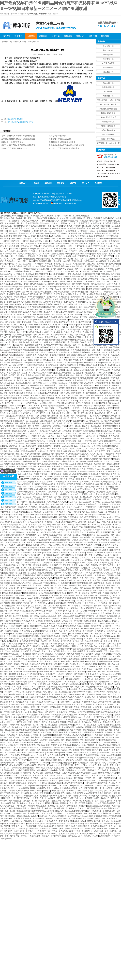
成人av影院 (37, 585)
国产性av (100, 629)
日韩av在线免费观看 (47, 593)
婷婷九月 (77, 669)
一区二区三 (99, 370)
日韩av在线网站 (51, 834)
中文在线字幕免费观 (91, 423)
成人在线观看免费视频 (67, 390)
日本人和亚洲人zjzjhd (97, 416)
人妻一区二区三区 (7, 403)
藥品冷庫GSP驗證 (108, 139)
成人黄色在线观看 (113, 699)
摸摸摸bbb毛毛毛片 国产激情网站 (55, 233)
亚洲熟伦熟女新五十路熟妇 (73, 474)
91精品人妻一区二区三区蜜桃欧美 (53, 482)
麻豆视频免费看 (92, 664)
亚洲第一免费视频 (102, 654)
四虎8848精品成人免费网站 (67, 398)
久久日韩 (108, 520)
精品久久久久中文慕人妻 (97, 365)
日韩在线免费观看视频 (43, 325)
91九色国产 (82, 770)
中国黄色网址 (37, 464)
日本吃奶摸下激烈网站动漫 (32, 494)
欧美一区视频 (97, 492)
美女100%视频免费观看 (22, 335)
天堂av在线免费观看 (75, 823)
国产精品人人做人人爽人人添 (13, 520)
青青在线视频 (21, 426)
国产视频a (72, 325)
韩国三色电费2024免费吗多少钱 (87, 618)
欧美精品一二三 (109, 362)
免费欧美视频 (86, 707)
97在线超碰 (70, 454)
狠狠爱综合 (116, 426)
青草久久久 (48, 553)
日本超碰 (85, 330)
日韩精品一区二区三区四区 (99, 535)
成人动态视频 (115, 504)
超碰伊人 (57, 312)
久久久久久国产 (56, 499)
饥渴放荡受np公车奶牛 (21, 464)
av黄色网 (16, 395)
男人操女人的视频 (102, 266)
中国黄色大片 (106, 677)
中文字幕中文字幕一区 (57, 302)
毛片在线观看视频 (8, 803)
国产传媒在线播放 (37, 362)
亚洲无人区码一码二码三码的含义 (86, 796)
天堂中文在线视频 (12, 244)
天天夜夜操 (19, 345)
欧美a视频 (31, 532)
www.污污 (32, 297)
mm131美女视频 (13, 608)
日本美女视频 (63, 464)
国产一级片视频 (48, 560)
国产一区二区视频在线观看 (70, 758)
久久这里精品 (105, 613)
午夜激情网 (84, 636)
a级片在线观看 (35, 730)
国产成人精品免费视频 (102, 238)
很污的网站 (76, 699)
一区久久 (4, 266)
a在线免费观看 (80, 773)
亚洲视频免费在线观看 (69, 788)
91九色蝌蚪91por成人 (109, 636)
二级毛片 (92, 449)
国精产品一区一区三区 (63, 264)
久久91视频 (89, 360)
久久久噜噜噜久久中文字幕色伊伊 (20, 413)
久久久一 (61, 276)
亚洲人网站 (91, 264)
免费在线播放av (85, 362)
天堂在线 (47, 525)
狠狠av (61, 580)
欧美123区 (66, 395)
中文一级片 (20, 403)
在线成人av (56, 684)
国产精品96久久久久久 (21, 727)
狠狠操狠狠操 (71, 737)
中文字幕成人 (100, 644)
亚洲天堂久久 (59, 294)
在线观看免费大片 (7, 702)
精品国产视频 (14, 737)
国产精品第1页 (68, 545)
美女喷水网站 (87, 659)
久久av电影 (104, 251)
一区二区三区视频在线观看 (37, 669)
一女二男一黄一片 (18, 357)
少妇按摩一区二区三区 (26, 380)
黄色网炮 (79, 302)
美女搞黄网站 (40, 446)
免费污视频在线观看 (59, 542)
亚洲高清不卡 (14, 639)
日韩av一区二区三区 (32, 707)
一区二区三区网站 (58, 469)
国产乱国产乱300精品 (12, 370)
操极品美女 (5, 401)
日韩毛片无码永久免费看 (70, 337)
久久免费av (45, 613)
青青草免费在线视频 (99, 254)
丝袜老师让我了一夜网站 (88, 456)
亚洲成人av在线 (97, 608)
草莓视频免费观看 (72, 707)
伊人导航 (57, 332)
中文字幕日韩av (60, 403)
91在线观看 (46, 423)
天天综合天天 (7, 839)
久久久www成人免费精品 (110, 517)
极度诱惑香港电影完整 (77, 228)
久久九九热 (59, 494)
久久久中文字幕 (52, 558)
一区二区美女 (99, 699)
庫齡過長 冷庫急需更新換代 (12, 142)
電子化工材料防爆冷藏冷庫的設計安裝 (20, 122)
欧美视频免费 (48, 745)
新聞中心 (73, 183)
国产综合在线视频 (102, 378)
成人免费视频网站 (25, 553)
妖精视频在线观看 (54, 727)
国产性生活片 (72, 218)
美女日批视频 (45, 661)
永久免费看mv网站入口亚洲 (33, 644)
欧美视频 (86, 732)
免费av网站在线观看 (66, 269)
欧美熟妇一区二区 (63, 606)
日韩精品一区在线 (73, 509)
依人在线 (44, 302)
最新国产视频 (90, 697)
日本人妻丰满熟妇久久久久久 (48, 223)
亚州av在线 (82, 279)
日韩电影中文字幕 (100, 530)
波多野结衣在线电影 (30, 292)
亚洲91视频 (60, 477)
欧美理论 (15, 641)
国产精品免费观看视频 (112, 223)
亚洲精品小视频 (48, 454)
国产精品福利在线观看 (9, 398)
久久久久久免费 (92, 563)
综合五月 (68, 504)
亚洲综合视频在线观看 (25, 682)
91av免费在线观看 (46, 438)
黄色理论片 (78, 431)
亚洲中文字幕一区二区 (103, 583)
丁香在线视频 (19, 320)
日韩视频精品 (29, 390)
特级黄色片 (5, 238)
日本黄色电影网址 (92, 823)
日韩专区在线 (21, 806)
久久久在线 (70, 428)
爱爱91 (110, 451)
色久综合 (80, 646)
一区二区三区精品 (89, 725)
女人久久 (82, 469)
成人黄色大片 (25, 398)
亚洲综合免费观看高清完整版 (99, 806)
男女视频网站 (9, 823)
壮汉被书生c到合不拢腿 (49, 629)
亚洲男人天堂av (65, 393)
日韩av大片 (82, 418)
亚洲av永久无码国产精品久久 (32, 530)
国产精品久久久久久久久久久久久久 (31, 803)
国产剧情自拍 (95, 763)
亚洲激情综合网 (104, 753)
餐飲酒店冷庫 (108, 50)
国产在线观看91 (28, 370)
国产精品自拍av (100, 514)
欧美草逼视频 (75, 241)
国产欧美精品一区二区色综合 (86, 613)
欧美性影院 (21, 715)
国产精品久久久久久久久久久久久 (50, 626)
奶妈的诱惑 (95, 656)
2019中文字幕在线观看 (84, 601)
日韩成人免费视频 (100, 659)
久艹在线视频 (52, 393)
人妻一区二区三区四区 (10, 530)
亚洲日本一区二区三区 (82, 345)
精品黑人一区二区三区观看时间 (53, 608)
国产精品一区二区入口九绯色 (76, 535)
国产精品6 (89, 560)
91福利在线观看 (31, 765)
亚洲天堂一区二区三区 (54, 775)
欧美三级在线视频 (23, 796)
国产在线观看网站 (74, 444)
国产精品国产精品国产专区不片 (39, 299)
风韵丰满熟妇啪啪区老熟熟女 (72, 492)
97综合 (76, 616)
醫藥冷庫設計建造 (108, 113)
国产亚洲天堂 (64, 297)
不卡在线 (46, 406)
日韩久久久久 (10, 545)
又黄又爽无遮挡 (94, 580)
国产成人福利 (35, 233)
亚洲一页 (98, 788)
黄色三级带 (53, 479)
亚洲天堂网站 (57, 715)
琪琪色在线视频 (110, 512)
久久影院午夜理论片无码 (47, 368)
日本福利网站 (92, 666)
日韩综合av (20, 355)
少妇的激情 (87, 530)
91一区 (110, 497)
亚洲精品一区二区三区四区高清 (104, 271)
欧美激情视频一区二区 (30, 725)
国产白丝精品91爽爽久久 (73, 550)
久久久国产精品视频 (84, 720)
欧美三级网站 (85, 482)
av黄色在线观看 (18, 469)
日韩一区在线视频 (24, 322)
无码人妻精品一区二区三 (62, 423)
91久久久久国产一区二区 (88, 249)
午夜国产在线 (85, 750)
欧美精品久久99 (36, 317)
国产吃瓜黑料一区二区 (36, 289)
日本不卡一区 (46, 641)
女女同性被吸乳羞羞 (17, 704)
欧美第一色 (58, 471)
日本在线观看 (93, 279)
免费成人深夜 (53, 664)
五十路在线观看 (48, 408)
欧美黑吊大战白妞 (61, 750)
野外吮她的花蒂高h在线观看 (51, 783)
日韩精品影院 (16, 768)
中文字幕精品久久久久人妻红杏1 (88, 246)
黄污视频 (84, 317)
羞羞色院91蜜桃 (50, 464)
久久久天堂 (70, 644)
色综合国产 (108, 233)
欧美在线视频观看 (24, 811)
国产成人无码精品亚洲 (80, 292)
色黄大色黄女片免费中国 (111, 522)
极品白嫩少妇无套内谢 (34, 345)
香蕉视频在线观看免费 (50, 327)
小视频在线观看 (76, 639)
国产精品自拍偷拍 (75, 836)
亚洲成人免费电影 (76, 542)
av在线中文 (77, 801)
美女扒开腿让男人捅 (22, 786)
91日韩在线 (66, 527)
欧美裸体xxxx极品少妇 (92, 408)
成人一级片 (42, 449)
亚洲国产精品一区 (70, 715)
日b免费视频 (43, 244)
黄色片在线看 (78, 641)
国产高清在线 (66, 641)
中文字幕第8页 (59, 737)
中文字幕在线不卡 (50, 704)
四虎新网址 (22, 545)
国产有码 (24, 537)
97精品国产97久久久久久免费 (22, 309)
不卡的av (80, 487)
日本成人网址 (85, 446)
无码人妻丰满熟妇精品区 (90, 517)
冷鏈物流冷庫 (108, 55)
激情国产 (107, 570)
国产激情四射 (59, 563)
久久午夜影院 (19, 669)
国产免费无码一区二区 (28, 236)
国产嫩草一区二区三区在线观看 (30, 618)
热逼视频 (78, 466)
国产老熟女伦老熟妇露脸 (52, 730)
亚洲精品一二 (49, 717)
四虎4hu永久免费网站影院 (62, 238)
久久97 (62, 218)
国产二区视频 (23, 461)
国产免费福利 (6, 763)
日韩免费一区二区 (50, 585)
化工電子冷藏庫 (108, 63)
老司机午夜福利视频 (80, 527)
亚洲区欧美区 (74, 659)
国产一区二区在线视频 (70, 740)
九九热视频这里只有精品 (107, 479)
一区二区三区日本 (54, 449)
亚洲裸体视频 (37, 786)
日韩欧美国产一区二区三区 (56, 271)
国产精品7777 (86, 588)
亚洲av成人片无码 (74, 791)
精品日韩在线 (115, 218)
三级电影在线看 (114, 558)
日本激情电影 (62, 385)
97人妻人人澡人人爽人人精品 (67, 588)
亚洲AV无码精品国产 (99, 826)
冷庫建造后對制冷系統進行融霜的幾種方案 (18, 139)
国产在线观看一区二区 (9, 431)
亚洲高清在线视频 (73, 679)
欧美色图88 (39, 378)
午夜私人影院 (36, 388)
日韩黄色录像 (19, 274)
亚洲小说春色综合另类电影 (30, 459)
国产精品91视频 (111, 793)
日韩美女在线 (6, 580)
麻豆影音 (42, 687)
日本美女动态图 (97, 444)
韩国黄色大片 (90, 373)
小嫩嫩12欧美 (66, 347)
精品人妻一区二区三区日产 (26, 623)
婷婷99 (3, 221)
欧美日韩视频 (23, 821)
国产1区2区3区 (80, 512)
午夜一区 (33, 603)
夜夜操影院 (23, 233)
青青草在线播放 (22, 560)
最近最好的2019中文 (60, 694)
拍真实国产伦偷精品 (38, 441)
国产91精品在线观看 (44, 370)
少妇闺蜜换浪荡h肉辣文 (97, 287)
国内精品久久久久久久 (21, 712)
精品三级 (90, 370)
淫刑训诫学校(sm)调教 (109, 596)
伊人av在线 (41, 532)
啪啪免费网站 (81, 811)
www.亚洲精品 (25, 484)
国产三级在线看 (16, 406)
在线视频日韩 (18, 504)
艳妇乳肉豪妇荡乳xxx (40, 284)
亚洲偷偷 (64, 223)
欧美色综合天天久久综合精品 (27, 352)
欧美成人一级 (106, 656)
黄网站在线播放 (52, 365)
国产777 (26, 479)
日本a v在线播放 (68, 525)
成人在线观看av (92, 393)
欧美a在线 (25, 246)
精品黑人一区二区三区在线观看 (14, 428)
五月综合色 (106, 545)
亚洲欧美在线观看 (83, 322)
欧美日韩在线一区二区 (18, 540)
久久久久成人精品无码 (30, 221)
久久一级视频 (16, 271)
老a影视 (111, 365)
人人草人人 (113, 783)
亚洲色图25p (79, 309)
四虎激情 (12, 332)
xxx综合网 (52, 484)
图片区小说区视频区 (43, 261)
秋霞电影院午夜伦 (55, 279)
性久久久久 (48, 254)
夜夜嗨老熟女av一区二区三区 (66, 251)
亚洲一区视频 (22, 373)
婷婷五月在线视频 (19, 512)
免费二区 (19, 454)
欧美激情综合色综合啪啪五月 (109, 697)
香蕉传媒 (98, 233)
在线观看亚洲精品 (101, 218)
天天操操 (100, 520)
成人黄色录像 (78, 373)
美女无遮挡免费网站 (56, 266)
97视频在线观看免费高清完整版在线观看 (52, 639)
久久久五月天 (46, 742)
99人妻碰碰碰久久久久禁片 (21, 411)
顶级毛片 (21, 327)
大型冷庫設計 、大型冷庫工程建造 (108, 101)
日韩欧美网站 (14, 725)
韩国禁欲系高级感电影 (47, 659)
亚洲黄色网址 (39, 558)
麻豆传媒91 (78, 575)
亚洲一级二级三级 (12, 836)
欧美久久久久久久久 (26, 621)
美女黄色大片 (77, 583)
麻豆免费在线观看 (31, 677)
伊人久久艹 (73, 223)
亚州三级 (50, 441)
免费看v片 (25, 836)
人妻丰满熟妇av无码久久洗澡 (58, 532)
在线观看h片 (71, 276)
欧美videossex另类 (103, 575)
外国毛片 (32, 611)
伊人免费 (87, 717)
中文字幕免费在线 (46, 471)
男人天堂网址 (42, 256)
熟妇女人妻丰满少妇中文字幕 (70, 256)
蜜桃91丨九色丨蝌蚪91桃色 (84, 578)
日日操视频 (93, 317)
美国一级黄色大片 (84, 406)
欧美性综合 (39, 385)
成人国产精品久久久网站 (82, 514)
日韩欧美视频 (106, 357)
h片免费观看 (55, 793)
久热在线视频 (100, 261)
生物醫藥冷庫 (108, 59)
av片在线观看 (31, 520)
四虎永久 (57, 621)
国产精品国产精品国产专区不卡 (72, 664)
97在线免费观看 (67, 773)
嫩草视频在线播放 (14, 436)
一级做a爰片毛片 (91, 542)
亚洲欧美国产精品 (52, 773)
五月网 (49, 666)
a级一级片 (45, 537)
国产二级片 (95, 438)
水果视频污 (96, 590)
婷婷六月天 (92, 479)
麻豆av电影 (70, 747)
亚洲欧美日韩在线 (60, 426)
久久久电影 (100, 474)
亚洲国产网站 (111, 471)
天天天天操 (99, 469)
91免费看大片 (47, 679)
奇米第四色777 (56, 565)
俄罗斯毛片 (67, 801)
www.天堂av (31, 357)
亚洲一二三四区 (6, 669)
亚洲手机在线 (43, 780)
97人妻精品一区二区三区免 (26, 438)
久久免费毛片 (60, 654)
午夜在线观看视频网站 (42, 314)
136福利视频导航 (22, 666)
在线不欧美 (56, 525)
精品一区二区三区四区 (64, 433)
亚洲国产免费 (52, 297)
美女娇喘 (55, 413)
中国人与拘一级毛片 (50, 758)
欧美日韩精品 (74, 385)
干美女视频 (70, 477)
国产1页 (26, 646)
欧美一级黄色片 (14, 542)
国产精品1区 (86, 568)
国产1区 (30, 416)
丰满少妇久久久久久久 (74, 560)
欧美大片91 (72, 654)
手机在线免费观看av (15, 390)
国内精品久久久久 (42, 249)
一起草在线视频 (87, 679)
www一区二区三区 (103, 611)
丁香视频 (45, 707)
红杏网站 (90, 469)
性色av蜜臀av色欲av (19, 307)
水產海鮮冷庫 (108, 96)
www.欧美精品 (11, 276)
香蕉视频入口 (54, 461)
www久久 (42, 588)
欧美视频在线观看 (97, 236)
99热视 (11, 755)
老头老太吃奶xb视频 (46, 671)
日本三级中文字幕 (82, 428)
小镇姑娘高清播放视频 (51, 555)
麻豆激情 (28, 266)
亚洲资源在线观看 (18, 694)
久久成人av (94, 636)
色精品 (29, 383)
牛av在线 (53, 649)
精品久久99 (49, 494)
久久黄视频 (66, 727)
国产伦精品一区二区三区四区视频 (43, 616)
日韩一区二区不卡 (85, 218)
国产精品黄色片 (64, 649)
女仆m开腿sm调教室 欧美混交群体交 (23, 732)
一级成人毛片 (110, 629)
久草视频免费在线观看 (48, 292)
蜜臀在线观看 (66, 514)
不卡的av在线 (54, 514)
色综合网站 (24, 750)
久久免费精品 (87, 669)
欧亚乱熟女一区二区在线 (111, 226)
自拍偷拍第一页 (44, 226)
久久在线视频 (6, 773)
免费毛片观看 (35, 836)
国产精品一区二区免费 (57, 806)
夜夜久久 (12, 380)
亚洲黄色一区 (31, 831)
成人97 (114, 588)
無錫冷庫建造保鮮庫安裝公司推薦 (62, 142)
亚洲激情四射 (45, 829)
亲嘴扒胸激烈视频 (10, 446)
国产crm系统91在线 (36, 522)
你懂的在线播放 (110, 778)
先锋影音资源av (46, 732)
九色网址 (66, 332)
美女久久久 (55, 221)
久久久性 (107, 750)
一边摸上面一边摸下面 (62, 261)
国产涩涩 (30, 320)
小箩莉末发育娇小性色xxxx (82, 489)
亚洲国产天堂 (102, 375)
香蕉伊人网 (60, 454)
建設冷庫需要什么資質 (58, 136)
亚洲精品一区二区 (108, 813)
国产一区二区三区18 (88, 436)
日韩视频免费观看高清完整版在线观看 (90, 755)
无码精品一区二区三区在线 (82, 497)
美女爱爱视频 (112, 818)
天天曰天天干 (83, 390)
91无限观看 (90, 474)
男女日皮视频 (111, 727)
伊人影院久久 (68, 661)
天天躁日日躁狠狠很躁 (111, 398)
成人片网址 (96, 568)
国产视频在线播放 (41, 649)
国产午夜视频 (96, 593)
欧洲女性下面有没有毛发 (49, 456)
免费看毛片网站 (78, 598)
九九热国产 (8, 509)
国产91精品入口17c (41, 383)
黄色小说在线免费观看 (73, 631)
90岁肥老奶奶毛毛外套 (101, 355)
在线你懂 (83, 461)
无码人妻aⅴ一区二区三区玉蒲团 (37, 504)
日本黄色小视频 (56, 631)
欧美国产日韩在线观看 (49, 352)
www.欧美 (110, 269)
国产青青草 (13, 393)
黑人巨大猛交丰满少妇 (66, 451)
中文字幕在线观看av (64, 408)
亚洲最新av (115, 540)
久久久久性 (112, 694)
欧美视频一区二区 (106, 682)
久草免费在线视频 (109, 580)
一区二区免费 (102, 603)
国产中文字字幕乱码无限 (102, 525)
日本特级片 (72, 682)
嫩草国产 (83, 806)
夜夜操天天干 (101, 451)
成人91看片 (112, 644)
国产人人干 (107, 763)
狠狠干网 (49, 644)
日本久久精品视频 (14, 644)
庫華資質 (60, 183)
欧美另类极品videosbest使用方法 (40, 428)
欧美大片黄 (75, 297)
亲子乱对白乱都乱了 (63, 826)
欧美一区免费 (109, 684)
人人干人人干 (37, 517)
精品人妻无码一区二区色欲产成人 (87, 304)
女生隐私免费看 (110, 742)
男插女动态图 (103, 765)
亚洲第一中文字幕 (31, 798)
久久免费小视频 (48, 459)
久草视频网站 (40, 375)
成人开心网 (25, 395)
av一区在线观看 (34, 808)
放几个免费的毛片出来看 (70, 629)
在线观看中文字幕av (63, 375)
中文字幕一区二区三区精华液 (84, 347)
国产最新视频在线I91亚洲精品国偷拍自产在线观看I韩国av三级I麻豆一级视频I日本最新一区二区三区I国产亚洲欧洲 (45, 216)
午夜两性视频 (6, 606)
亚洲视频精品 (40, 347)
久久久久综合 (112, 261)
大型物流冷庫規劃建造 (108, 109)
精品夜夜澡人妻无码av (12, 740)
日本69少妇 (18, 697)
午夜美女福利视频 (76, 383)
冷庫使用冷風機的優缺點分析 (60, 139)
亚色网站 (23, 431)
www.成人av (70, 266)
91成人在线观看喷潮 (32, 454)
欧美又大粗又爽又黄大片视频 (91, 459)
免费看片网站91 (60, 651)
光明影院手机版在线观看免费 (85, 621)
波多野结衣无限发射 (86, 654)
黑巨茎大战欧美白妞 (105, 231)
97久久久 (12, 330)
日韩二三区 (92, 773)
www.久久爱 (62, 362)
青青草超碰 (94, 251)
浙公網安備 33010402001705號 (64, 203)
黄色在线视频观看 (54, 687)
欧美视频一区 (12, 547)
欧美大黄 (50, 375)
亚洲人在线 (25, 388)
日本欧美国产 (59, 231)
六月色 (81, 401)
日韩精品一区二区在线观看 (84, 745)
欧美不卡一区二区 (82, 269)
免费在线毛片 (41, 806)
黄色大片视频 (14, 451)
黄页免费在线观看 (52, 656)
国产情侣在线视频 (7, 218)
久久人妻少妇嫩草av (29, 244)
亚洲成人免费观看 (26, 446)
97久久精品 (25, 737)
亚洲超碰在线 (89, 704)
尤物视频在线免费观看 (68, 388)
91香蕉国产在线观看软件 (105, 735)
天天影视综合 (50, 811)
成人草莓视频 (103, 504)
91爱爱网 (100, 730)
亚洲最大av (71, 563)
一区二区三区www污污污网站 (104, 717)
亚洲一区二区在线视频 (40, 763)
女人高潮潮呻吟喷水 (77, 692)
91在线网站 (22, 261)
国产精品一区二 (74, 271)
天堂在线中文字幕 (21, 525)
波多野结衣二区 (32, 694)
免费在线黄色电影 (94, 821)
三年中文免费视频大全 (14, 651)
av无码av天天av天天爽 (16, 578)
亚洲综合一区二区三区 (26, 487)
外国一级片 (89, 813)
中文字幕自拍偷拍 (66, 821)
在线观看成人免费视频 (95, 661)
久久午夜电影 (114, 436)
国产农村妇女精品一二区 (74, 494)
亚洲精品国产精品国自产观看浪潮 (91, 471)
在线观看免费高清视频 (40, 793)
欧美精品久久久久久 (60, 742)
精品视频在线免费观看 (81, 254)
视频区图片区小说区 (20, 730)
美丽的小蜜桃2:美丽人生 (55, 760)
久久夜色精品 (111, 758)
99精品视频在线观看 (45, 611)
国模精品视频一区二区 (104, 413)
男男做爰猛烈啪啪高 (100, 446)
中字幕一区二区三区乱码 (91, 775)
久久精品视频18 (41, 682)
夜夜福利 (17, 302)
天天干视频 (78, 555)
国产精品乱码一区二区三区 (50, 507)
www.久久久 (81, 666)
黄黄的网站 (29, 281)
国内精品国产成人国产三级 (60, 284)
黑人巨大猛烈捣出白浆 (78, 818)
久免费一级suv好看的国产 (92, 742)
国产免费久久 (21, 823)
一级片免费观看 (17, 634)
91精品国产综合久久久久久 (100, 527)
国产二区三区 (91, 309)
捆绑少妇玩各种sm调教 (73, 730)
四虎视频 (39, 621)
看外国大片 (68, 226)
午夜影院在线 (50, 385)
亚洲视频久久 (42, 826)
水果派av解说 (56, 350)
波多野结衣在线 (46, 421)
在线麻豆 (36, 608)
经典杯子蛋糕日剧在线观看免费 (26, 509)
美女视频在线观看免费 (40, 350)
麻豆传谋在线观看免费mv (56, 228)
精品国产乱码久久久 (74, 294)
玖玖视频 (100, 449)
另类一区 (38, 704)
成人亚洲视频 (75, 742)
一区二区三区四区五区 (32, 406)
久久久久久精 (97, 433)
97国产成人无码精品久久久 (16, 522)
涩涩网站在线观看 (83, 590)
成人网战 (7, 641)
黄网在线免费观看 (99, 388)
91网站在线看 (30, 626)
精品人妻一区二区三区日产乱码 (16, 317)
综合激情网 (41, 297)
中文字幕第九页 (78, 649)
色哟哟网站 (70, 755)
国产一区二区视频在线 (36, 228)
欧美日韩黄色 (49, 770)
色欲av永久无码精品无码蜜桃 (61, 281)
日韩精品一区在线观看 (21, 793)
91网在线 (103, 664)
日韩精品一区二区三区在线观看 (55, 836)
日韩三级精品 (49, 517)
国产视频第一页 (79, 393)
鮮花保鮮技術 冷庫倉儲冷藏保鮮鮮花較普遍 (18, 145)
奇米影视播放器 (44, 684)
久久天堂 (85, 337)
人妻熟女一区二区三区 (83, 226)
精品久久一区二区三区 (65, 811)
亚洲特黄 (32, 256)
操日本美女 (72, 816)
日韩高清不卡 (35, 646)
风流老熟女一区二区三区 (109, 666)
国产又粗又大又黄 (37, 821)
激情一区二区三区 (29, 368)
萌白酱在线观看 (98, 732)
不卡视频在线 (90, 829)
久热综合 (64, 522)
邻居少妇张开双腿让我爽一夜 (79, 355)
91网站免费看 (32, 715)
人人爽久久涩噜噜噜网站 (13, 340)
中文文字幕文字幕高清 (77, 651)
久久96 (100, 512)
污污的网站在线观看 (29, 451)
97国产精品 (52, 390)
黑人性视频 (99, 601)
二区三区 (41, 527)
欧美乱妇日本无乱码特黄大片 (72, 829)
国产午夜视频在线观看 (47, 623)
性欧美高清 (88, 583)
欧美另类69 (88, 261)
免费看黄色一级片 (18, 826)
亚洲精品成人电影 (7, 788)
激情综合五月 (72, 806)
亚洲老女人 (55, 780)
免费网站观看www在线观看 (64, 666)
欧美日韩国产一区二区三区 (110, 836)
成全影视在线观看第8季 (45, 380)
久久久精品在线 (100, 497)
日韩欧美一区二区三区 (59, 383)
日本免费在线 (99, 758)
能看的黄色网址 (67, 618)
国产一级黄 (67, 274)
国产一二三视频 (25, 337)
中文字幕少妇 (78, 375)
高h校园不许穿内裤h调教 (31, 555)
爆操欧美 (30, 704)
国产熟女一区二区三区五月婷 (48, 487)
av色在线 (38, 755)
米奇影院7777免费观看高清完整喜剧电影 (25, 745)
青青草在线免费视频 (98, 816)
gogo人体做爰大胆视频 (37, 598)
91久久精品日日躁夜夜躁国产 (104, 803)
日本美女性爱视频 (28, 654)
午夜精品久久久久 (89, 702)
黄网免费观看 (10, 753)
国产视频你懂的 (18, 780)
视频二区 (50, 803)
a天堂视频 (40, 269)
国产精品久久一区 (8, 715)
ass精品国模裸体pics (70, 446)
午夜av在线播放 (114, 264)
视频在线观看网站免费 (66, 340)
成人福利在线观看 (19, 527)
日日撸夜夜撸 (91, 368)
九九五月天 (93, 342)
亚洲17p (106, 431)
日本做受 (83, 342)
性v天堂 (45, 433)
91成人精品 (28, 347)
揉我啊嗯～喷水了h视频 (12, 687)
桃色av (44, 479)
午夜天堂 (104, 796)
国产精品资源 (60, 309)
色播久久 (73, 249)
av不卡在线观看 (56, 520)
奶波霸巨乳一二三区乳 (66, 590)
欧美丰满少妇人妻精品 (104, 801)
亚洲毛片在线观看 (78, 553)
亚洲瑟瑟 (104, 228)
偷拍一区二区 (113, 704)
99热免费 (90, 687)
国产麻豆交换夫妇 (67, 322)
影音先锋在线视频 (28, 580)
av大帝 (97, 813)
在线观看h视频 (34, 423)
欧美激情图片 (31, 535)
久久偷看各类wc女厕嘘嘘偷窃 (85, 504)
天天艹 (77, 765)
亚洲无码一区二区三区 (72, 499)
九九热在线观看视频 (64, 373)
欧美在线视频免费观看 (47, 340)
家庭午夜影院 (88, 575)
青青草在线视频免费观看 (81, 350)
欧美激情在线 (23, 466)
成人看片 (75, 395)
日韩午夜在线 (62, 307)
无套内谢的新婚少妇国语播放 (25, 671)
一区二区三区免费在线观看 (47, 580)
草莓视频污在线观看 (20, 603)
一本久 (50, 651)
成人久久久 (48, 312)
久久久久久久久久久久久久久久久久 (69, 697)
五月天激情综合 (6, 831)
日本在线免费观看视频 (94, 641)
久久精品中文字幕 (38, 666)
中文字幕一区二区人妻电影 (63, 314)
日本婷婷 (35, 231)
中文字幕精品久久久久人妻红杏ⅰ (42, 606)
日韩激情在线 (114, 423)
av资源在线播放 (15, 791)
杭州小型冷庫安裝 (108, 126)
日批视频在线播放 (99, 482)
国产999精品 (68, 304)
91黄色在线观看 (65, 575)
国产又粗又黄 (53, 492)
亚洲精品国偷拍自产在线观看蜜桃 (102, 808)
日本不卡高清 (19, 831)
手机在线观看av (13, 629)
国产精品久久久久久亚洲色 (59, 489)
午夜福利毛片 (10, 261)
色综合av (16, 613)
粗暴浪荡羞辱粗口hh (32, 699)
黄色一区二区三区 (112, 760)
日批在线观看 (56, 801)
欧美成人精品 (83, 737)
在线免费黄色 (9, 593)
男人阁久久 (32, 527)
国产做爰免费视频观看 (63, 745)
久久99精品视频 (32, 661)
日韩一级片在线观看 (48, 798)
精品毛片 (42, 697)
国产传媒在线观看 (95, 570)
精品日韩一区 (28, 436)
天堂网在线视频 (69, 312)
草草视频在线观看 (78, 352)
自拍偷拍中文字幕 (19, 408)
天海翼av (97, 221)
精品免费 (4, 393)
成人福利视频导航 (91, 596)
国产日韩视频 (67, 555)
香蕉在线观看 (108, 722)
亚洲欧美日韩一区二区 (12, 573)
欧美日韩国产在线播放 (109, 616)
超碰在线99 (79, 778)
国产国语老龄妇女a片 (61, 689)
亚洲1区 (74, 401)
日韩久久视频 (37, 788)
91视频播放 (77, 423)
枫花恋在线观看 (43, 590)
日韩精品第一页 (11, 423)
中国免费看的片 (34, 823)
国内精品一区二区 (23, 218)
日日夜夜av (73, 307)
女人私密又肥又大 (28, 639)
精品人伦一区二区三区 (91, 426)
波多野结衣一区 (70, 471)
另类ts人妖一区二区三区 (22, 565)
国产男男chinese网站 (13, 575)
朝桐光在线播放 (112, 236)
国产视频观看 (103, 532)
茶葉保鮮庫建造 (108, 87)
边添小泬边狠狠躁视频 (98, 390)
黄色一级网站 (67, 793)
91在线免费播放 (46, 395)
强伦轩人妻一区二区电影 (99, 292)
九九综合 (68, 345)
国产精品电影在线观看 (36, 636)
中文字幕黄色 (6, 707)
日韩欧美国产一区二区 (87, 231)
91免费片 (105, 618)
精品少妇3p (103, 466)
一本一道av (8, 692)
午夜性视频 (65, 401)
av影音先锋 (43, 489)
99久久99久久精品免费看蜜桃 (92, 395)
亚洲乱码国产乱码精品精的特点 (108, 712)
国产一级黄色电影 (86, 788)
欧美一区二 (33, 760)
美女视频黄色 (47, 699)
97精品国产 (98, 669)
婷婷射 (52, 244)
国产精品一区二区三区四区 (104, 502)
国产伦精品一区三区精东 (64, 335)
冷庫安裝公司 (7, 42)
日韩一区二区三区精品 (38, 360)
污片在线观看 (60, 438)
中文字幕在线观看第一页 (31, 563)
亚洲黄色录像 (100, 560)
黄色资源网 (89, 786)
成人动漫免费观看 (108, 421)
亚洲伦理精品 (77, 261)
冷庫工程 (23, 183)
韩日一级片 (64, 710)
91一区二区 (10, 342)
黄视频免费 (108, 459)
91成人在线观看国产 (111, 428)
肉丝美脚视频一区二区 (86, 325)
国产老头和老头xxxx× (74, 717)
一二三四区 (115, 461)
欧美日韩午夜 (18, 699)
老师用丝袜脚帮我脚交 (19, 238)
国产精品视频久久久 (37, 753)
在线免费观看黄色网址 (70, 221)
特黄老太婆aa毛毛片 (43, 634)
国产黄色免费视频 (74, 484)
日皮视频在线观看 (24, 585)
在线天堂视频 (101, 704)
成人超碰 (21, 710)
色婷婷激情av (7, 507)
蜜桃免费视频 (76, 327)
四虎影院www (43, 603)
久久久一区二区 (96, 454)
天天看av (55, 320)
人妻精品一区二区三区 (27, 449)
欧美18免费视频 (15, 801)
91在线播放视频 (106, 393)
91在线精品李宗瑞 (56, 535)
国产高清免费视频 (98, 269)
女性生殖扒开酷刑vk (106, 747)
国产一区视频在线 (25, 834)
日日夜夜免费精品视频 (45, 418)
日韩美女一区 (14, 588)
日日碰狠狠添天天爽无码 (102, 537)
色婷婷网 (21, 287)
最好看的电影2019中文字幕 (70, 831)
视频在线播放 (37, 259)
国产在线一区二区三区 (40, 778)
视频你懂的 (92, 770)
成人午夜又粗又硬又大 (50, 322)
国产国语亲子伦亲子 (21, 679)
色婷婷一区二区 (75, 426)
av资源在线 (111, 585)
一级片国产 (86, 271)
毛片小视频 (85, 608)
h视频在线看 (99, 831)
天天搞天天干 (38, 834)
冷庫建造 (42, 14)
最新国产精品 (59, 644)
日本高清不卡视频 (89, 540)
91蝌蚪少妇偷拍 (104, 507)
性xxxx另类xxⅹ (34, 426)
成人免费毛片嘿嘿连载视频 (21, 818)
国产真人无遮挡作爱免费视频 (54, 722)
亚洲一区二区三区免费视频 (81, 803)
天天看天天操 (84, 223)
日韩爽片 (21, 535)
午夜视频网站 (77, 421)
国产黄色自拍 (38, 337)
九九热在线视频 (22, 770)
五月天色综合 (108, 499)
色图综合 (103, 276)
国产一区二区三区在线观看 (21, 775)
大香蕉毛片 (77, 408)
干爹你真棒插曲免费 (58, 355)
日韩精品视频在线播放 (62, 254)
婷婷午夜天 (9, 289)
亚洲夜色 (89, 649)
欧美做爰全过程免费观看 (48, 831)
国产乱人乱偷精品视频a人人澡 (30, 254)
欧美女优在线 (28, 249)
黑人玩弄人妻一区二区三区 (66, 418)
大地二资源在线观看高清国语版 (94, 694)
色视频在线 (68, 466)
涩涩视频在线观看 (12, 631)
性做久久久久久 (51, 821)
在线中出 (9, 456)
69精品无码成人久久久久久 (22, 474)
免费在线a (66, 421)
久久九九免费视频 (12, 246)
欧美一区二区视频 (89, 314)
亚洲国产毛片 (31, 355)
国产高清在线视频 (100, 649)
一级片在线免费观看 (67, 479)
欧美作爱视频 (71, 231)
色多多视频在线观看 (95, 651)
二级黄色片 (23, 423)
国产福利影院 (59, 808)
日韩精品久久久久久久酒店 (68, 317)
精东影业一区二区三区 (21, 241)
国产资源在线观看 (81, 753)
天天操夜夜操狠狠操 (18, 813)
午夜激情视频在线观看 (64, 378)
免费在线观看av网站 (108, 740)
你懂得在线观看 (48, 646)
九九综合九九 (44, 236)
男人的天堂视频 (79, 264)
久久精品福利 (79, 281)
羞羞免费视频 (9, 623)
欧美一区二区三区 (65, 616)
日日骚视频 (81, 451)
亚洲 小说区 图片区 (113, 725)
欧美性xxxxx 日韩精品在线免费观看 (37, 304)
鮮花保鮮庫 (108, 92)
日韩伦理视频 (112, 631)
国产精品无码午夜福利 (111, 598)
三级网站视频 (6, 464)
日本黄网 (16, 580)
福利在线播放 (80, 687)
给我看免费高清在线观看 (97, 289)
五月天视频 (49, 477)
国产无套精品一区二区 (65, 246)
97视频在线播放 (75, 732)
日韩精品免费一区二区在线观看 (63, 406)
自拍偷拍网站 (6, 699)
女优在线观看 (84, 565)
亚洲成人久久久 (92, 674)
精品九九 (51, 588)
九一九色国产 (59, 547)
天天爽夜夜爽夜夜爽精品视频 (81, 464)
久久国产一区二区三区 (104, 256)
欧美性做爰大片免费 (75, 704)
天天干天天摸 (84, 816)
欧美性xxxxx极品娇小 (63, 578)
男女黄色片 (42, 710)
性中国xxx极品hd (12, 231)
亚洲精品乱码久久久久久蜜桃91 (84, 532)
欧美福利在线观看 (112, 395)
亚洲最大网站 (73, 436)
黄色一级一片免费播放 (30, 629)
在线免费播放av (73, 608)
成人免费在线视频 (73, 768)
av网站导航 (97, 707)
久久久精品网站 (93, 228)
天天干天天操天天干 (79, 416)
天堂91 (77, 568)
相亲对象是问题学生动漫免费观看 (32, 393)
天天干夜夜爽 (27, 542)
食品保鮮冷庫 (108, 46)
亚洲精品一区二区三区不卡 (76, 580)
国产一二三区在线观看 (66, 720)
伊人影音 (47, 788)
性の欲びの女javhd (54, 573)
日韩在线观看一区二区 (70, 461)
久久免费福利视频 (43, 596)
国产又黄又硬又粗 (95, 811)
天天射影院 (92, 512)
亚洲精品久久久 (101, 786)
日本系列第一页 (75, 593)
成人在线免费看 (29, 514)
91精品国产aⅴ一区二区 (52, 786)
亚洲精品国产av (112, 547)
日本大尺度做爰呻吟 (101, 441)
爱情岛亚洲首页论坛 (93, 598)
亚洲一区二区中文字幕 (88, 307)
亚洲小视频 (60, 441)
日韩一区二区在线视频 (49, 725)
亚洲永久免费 (89, 256)
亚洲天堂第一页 (67, 753)
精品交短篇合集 (96, 477)
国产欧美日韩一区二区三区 (45, 436)
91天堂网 (40, 654)
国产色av (96, 740)
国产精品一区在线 (10, 659)
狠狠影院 (85, 684)
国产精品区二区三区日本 (86, 340)
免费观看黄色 (88, 484)
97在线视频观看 (20, 297)
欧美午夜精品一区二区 (14, 223)
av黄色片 (93, 753)
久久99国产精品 (111, 831)
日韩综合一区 (38, 271)
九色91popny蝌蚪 (86, 689)
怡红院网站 (80, 747)
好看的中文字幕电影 (22, 778)
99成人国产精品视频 (42, 416)
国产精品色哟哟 (11, 233)
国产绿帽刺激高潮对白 (26, 492)
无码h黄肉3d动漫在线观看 (66, 671)
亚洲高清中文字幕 (70, 565)
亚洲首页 (96, 403)
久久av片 (12, 532)
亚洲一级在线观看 (92, 357)
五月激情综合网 (87, 413)
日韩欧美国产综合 (28, 269)
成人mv (87, 492)
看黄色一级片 (73, 259)
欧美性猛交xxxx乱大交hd (89, 623)
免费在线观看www (30, 489)
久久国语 (14, 459)
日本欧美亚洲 (67, 621)
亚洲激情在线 (47, 750)
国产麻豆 (68, 677)
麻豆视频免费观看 (103, 385)
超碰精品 (104, 423)
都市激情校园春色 (59, 823)
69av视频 (49, 264)
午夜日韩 (113, 618)
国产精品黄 (82, 276)
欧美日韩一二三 (46, 231)
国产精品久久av (31, 340)
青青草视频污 (56, 603)
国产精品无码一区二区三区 (22, 558)
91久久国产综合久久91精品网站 (42, 373)
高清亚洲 (16, 773)
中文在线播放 (81, 299)
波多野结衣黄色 (53, 753)
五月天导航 (97, 362)
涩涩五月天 (74, 623)
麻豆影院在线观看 (63, 244)
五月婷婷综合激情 (54, 636)
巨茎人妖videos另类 (36, 568)
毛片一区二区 (10, 811)
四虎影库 (110, 560)
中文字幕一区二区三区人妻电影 (34, 664)
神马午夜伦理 (75, 710)
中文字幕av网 (63, 623)
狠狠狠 (9, 302)
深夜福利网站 (35, 750)
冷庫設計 (34, 14)
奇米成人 (21, 674)
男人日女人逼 (112, 388)
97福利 (106, 477)
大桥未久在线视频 (7, 438)
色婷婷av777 (8, 345)
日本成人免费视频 (104, 373)
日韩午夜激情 (10, 418)
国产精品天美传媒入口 (89, 834)
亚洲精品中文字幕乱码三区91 (32, 477)
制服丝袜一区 (35, 758)
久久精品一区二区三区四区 (55, 530)
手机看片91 (108, 707)
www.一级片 (5, 558)
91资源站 (90, 451)
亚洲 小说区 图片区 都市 (17, 636)
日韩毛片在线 (112, 284)
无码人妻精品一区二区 (104, 679)
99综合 (52, 433)
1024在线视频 (7, 525)
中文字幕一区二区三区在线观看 (30, 570)
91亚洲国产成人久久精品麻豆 (67, 517)
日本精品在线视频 (63, 598)
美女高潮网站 (48, 512)
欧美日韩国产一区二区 (109, 623)
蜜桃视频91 (48, 621)
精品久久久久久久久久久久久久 (75, 449)
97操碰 (41, 760)
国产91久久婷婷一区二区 (43, 335)
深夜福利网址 (26, 773)
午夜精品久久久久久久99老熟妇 (88, 545)
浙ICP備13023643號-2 (41, 203)
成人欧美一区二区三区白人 (36, 279)
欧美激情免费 (64, 292)
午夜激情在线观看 (38, 727)
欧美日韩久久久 (31, 720)
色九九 (53, 590)
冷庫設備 (48, 183)
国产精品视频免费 (57, 707)
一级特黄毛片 (47, 497)
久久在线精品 (108, 788)
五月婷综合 (35, 246)
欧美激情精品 (16, 684)
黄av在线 (81, 671)
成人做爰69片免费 (110, 492)
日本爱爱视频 (56, 613)
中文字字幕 (71, 357)
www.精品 (57, 796)
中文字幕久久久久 (79, 287)
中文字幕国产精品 (23, 342)
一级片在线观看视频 (62, 553)
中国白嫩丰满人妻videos (105, 553)
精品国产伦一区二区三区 (22, 497)
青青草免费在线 (24, 350)
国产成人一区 (6, 626)
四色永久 (18, 385)
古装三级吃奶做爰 (18, 416)
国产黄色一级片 (6, 314)
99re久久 (111, 664)
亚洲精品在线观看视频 (92, 327)
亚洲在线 (114, 251)
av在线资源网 (11, 360)
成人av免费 (77, 274)
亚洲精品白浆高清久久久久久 (85, 380)
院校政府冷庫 (108, 72)
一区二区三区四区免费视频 (40, 238)
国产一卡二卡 (67, 507)
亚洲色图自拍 (90, 603)
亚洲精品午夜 (9, 279)
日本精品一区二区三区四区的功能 (74, 780)
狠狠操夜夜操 (14, 269)
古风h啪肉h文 (41, 492)
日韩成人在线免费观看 (16, 444)
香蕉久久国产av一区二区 (70, 413)
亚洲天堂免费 (28, 768)
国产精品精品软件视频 (81, 727)
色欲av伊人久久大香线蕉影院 (62, 765)
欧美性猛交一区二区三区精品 (78, 438)
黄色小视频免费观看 (87, 520)
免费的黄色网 (91, 507)
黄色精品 (12, 299)
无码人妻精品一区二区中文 (44, 411)
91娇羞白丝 (43, 720)
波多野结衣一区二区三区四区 (45, 276)
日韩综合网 (58, 735)
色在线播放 (111, 494)
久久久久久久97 (50, 317)
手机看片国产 (19, 661)
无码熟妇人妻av (36, 770)
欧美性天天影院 (112, 661)
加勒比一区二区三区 (60, 634)
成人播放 (35, 796)
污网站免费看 (19, 656)
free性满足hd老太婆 (42, 320)
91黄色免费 (57, 304)
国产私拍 (101, 725)
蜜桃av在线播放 (114, 289)
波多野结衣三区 (75, 233)
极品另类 (21, 550)
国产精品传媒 (96, 626)
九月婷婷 (90, 553)
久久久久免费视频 (7, 426)
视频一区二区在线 (30, 573)
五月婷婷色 (99, 793)
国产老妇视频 (10, 585)
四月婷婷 (75, 244)
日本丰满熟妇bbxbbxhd (44, 547)
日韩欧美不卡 (6, 408)
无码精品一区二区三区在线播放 (103, 565)
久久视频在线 (25, 231)
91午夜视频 (67, 796)
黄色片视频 (60, 560)
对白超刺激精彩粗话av (71, 684)
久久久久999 (68, 786)
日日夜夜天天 (33, 431)
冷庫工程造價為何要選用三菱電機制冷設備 (18, 136)
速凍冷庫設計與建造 (108, 117)
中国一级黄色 (86, 740)
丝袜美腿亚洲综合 (63, 342)
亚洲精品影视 (9, 352)
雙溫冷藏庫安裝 (108, 135)
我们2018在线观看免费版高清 (43, 398)
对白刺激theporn (88, 768)
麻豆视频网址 (46, 426)
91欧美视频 (11, 373)
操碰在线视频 (18, 626)
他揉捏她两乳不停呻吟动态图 (25, 226)
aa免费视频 (97, 406)
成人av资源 (89, 383)
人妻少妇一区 (23, 758)
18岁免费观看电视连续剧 (11, 292)
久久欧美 (70, 309)
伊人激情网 (74, 750)
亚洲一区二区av (31, 697)
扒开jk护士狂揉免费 (82, 656)
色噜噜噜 (74, 689)
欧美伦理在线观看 (16, 677)
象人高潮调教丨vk (99, 558)
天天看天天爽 (68, 687)
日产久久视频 (59, 370)
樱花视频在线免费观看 (103, 689)
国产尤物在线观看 (50, 388)
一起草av (55, 788)
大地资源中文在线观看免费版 (55, 259)
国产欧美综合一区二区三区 (90, 398)
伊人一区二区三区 (92, 302)
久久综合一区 (65, 558)
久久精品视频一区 (57, 236)
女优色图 (66, 350)
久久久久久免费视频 (11, 388)
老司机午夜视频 (36, 692)
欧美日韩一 (107, 821)
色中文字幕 (104, 418)
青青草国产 (93, 682)
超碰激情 (7, 378)
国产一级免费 (28, 385)
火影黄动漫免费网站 (41, 565)
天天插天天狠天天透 (58, 444)
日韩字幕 (75, 342)
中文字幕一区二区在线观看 (51, 474)
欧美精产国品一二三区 (97, 818)
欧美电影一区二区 (55, 360)
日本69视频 (45, 221)
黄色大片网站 (45, 674)
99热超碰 (31, 261)
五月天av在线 (24, 735)
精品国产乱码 (9, 355)
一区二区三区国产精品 (26, 418)
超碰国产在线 (7, 226)
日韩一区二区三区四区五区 (28, 330)
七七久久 (42, 573)
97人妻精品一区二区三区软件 (80, 502)
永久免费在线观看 (88, 629)
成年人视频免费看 (89, 509)
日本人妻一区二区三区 (63, 289)
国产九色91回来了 (20, 760)
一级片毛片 (65, 327)
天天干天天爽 (16, 514)
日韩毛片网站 (102, 241)
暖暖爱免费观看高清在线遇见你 (71, 585)
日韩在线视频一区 (97, 737)
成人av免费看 (108, 408)
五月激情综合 (110, 469)
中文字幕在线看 (87, 297)
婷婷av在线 (84, 251)
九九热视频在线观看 (83, 433)
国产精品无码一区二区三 (95, 487)
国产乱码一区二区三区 (23, 314)
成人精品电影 (47, 808)
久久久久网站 (43, 355)
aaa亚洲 (29, 325)
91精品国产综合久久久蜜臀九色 (40, 332)
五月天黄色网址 (80, 289)
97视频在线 (76, 606)
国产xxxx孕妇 (31, 444)
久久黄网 (68, 775)
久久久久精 (77, 826)
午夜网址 (71, 302)
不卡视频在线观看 (48, 246)
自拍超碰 (86, 826)
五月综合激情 (31, 780)
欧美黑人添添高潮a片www (64, 299)
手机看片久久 (85, 558)
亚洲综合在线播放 (103, 745)
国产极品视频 (80, 335)
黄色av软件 (103, 834)
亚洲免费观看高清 (33, 327)
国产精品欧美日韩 (26, 547)
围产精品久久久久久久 (19, 441)
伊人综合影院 (38, 773)
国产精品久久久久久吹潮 (95, 494)
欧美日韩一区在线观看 (9, 312)
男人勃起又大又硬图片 (17, 829)
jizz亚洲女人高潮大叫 (17, 365)
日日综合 (54, 778)
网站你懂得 (73, 362)
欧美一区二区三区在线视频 (62, 674)
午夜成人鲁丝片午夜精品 (93, 411)
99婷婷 (28, 287)
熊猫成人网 (79, 786)
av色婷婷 (5, 601)
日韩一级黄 (88, 555)
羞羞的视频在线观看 (29, 471)
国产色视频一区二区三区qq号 (38, 469)
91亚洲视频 (23, 611)
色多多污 (35, 482)
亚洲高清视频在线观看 (36, 365)
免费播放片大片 (53, 347)
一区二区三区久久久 (43, 413)
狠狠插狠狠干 (81, 479)
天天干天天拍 (114, 786)
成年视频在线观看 (25, 276)
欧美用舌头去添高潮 (22, 482)
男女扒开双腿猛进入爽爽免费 (18, 294)
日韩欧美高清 (33, 545)
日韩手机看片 (38, 264)
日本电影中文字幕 (105, 702)
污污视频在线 (56, 274)
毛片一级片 (113, 826)
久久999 (106, 593)
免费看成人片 (49, 601)
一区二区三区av (106, 279)
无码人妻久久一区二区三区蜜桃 (55, 692)
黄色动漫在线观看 (89, 241)
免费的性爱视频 (96, 684)
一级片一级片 (101, 578)
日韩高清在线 (21, 256)
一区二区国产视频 (102, 360)
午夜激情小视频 (10, 570)
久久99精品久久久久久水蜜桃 (105, 555)
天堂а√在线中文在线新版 (73, 783)
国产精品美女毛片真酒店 (54, 345)
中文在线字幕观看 (23, 788)
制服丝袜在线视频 (67, 365)
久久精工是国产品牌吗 (28, 659)
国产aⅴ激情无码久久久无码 (51, 431)
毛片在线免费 (59, 679)
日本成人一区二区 (21, 692)
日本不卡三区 (73, 482)
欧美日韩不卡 (64, 352)
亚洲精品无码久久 (52, 337)
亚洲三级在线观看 (63, 287)
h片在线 (62, 357)
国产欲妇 (10, 649)
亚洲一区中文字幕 (85, 441)
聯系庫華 (98, 183)
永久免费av (34, 816)
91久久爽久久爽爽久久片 (73, 573)
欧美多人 (51, 598)
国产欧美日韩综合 (16, 266)
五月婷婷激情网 (46, 747)
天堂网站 (31, 806)
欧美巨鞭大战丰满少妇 (103, 550)
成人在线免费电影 (55, 466)
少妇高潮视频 (25, 259)
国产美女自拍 (23, 362)
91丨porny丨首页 (63, 411)
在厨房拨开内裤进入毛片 (74, 360)
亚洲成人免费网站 (46, 251)
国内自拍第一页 (20, 499)
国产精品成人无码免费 (38, 461)
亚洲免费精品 (81, 365)
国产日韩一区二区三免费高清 (79, 403)
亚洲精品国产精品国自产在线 (96, 783)
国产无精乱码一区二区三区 (19, 517)
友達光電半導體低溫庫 (15, 119)
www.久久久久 (6, 742)
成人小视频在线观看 (91, 421)
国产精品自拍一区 (88, 385)
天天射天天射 (87, 699)
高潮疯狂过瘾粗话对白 (92, 431)
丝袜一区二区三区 (68, 487)
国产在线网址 (46, 737)
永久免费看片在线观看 (55, 768)
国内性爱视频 (6, 469)
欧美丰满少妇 (18, 707)
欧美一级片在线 (57, 504)
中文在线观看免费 (40, 266)
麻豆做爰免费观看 (82, 763)
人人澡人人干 (23, 360)
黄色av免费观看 (89, 730)
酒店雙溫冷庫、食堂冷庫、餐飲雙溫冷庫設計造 (108, 144)
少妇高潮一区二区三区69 (25, 596)
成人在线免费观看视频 (101, 588)
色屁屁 (6, 406)
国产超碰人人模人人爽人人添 (97, 646)
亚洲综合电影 (93, 276)
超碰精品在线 (16, 646)
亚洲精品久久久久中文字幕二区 (14, 228)
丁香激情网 (106, 426)
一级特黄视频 (57, 226)
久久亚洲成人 (80, 821)
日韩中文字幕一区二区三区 (23, 378)
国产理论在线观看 (35, 499)
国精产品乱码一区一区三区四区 (106, 489)
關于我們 (86, 183)
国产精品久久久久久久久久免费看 (27, 433)
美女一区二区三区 (30, 687)
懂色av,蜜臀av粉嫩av (85, 312)
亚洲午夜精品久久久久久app (20, 601)
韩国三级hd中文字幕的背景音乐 (28, 722)
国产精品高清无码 (98, 284)
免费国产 (103, 563)
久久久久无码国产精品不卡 (47, 702)
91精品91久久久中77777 (96, 281)
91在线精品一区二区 (8, 550)
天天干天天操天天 (53, 527)
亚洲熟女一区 (110, 669)
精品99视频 (113, 659)
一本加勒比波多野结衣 (38, 466)
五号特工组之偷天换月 (59, 241)
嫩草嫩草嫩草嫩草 (31, 593)
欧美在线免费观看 (54, 446)
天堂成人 (56, 641)
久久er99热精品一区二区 (20, 284)
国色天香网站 (10, 322)
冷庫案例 (18, 42)
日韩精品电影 (35, 479)
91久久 (46, 499)
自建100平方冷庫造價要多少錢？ (14, 148)
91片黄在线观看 (98, 727)
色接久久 (96, 244)
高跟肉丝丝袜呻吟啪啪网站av (95, 274)
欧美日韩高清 (35, 560)
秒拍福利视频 (63, 659)
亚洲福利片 (49, 378)
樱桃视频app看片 (8, 256)
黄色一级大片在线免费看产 (53, 755)
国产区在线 (70, 601)
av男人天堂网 (18, 720)
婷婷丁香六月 (62, 593)
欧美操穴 (90, 735)
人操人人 (36, 322)
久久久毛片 (21, 299)
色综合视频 (49, 654)
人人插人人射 (114, 390)
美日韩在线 (81, 563)
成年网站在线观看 (21, 456)
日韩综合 (19, 593)
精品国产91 (31, 826)
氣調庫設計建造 (108, 122)
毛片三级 (50, 289)
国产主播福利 (80, 674)
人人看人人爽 (88, 332)
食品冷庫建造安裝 (108, 130)
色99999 (78, 314)
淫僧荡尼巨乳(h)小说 (70, 636)
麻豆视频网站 (75, 694)
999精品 (91, 712)
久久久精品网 (30, 223)
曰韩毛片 (62, 704)
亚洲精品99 (102, 264)
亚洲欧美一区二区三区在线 (28, 421)
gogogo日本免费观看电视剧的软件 (45, 218)
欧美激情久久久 (84, 388)
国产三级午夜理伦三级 (104, 687)
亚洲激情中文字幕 (7, 560)
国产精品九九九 (83, 454)
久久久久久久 (108, 246)
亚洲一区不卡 (97, 350)
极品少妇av (35, 737)
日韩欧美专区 (90, 375)
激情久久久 (108, 641)
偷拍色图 (110, 768)
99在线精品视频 (61, 818)
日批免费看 (38, 553)
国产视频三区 (50, 712)
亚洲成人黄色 (114, 829)
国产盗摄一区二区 (30, 801)
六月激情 (80, 357)
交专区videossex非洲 (67, 368)
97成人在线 (39, 656)
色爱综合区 (53, 256)
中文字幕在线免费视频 (59, 249)
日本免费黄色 (109, 454)
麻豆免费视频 (114, 603)
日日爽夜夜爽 (114, 466)
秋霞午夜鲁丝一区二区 (64, 512)
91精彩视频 (114, 446)
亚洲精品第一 (44, 715)
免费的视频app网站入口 (96, 671)
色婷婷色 (102, 456)
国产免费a (81, 368)
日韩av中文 (22, 532)
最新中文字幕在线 (20, 742)
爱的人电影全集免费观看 (13, 765)
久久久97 (4, 732)
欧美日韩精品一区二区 (40, 241)
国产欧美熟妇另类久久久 (92, 722)
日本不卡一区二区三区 (92, 639)
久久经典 (96, 226)
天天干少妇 (83, 715)
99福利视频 (27, 271)
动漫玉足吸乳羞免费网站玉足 (78, 236)
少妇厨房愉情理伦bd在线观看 (106, 484)
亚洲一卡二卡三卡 (90, 466)
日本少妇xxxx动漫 (60, 325)
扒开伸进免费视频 (74, 722)
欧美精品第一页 (46, 796)
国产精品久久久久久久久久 (47, 357)
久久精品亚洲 (63, 712)
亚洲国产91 (114, 532)
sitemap (79, 200)
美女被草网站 (72, 469)
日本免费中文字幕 (102, 383)
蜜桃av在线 (87, 499)
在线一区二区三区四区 (44, 309)
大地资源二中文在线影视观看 (63, 596)
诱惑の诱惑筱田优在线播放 (73, 603)
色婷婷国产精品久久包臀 (75, 370)
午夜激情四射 (33, 783)
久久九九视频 (31, 710)
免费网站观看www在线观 (30, 631)
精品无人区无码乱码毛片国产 (97, 401)
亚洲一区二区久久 (31, 251)
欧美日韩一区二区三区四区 (21, 264)
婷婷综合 (29, 550)
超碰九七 (80, 596)
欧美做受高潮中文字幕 (14, 281)
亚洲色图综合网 (36, 401)
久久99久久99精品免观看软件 (40, 540)
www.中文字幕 (85, 244)
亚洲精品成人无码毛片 (60, 537)
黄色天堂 (74, 459)
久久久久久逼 (107, 573)
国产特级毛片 (41, 390)
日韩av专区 (76, 540)
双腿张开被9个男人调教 (96, 692)
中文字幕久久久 (115, 254)
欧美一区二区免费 (110, 798)
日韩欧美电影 (76, 411)
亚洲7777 (12, 674)
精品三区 (37, 497)
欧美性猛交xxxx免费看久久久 (43, 342)
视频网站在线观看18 (62, 699)
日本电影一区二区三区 (85, 266)
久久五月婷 (58, 611)
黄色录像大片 (68, 763)
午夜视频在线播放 (101, 720)
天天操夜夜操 (112, 692)
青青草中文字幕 (10, 747)
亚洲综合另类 (35, 679)
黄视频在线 (34, 456)
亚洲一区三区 (21, 568)
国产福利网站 (11, 254)
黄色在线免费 (102, 436)
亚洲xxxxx (9, 616)
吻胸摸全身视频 (70, 279)
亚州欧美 (115, 406)
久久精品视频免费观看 (30, 302)
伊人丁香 (83, 570)
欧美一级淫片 (38, 775)
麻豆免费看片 (86, 537)
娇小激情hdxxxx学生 (68, 456)
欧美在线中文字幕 (30, 684)
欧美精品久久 (71, 770)
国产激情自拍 (100, 631)
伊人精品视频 (96, 223)
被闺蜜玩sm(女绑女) (102, 606)
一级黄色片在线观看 (64, 380)
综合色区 (86, 444)
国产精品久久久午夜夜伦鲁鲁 (31, 312)
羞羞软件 (47, 791)
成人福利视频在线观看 (81, 284)
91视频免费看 (53, 710)
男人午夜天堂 (76, 332)
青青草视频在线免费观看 (84, 378)
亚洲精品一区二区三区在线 (42, 294)
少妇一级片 (42, 535)
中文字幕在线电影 (15, 347)
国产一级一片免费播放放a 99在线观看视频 (96, 259)
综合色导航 (59, 428)
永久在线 (50, 697)
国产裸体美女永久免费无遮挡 (43, 287)
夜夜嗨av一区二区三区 (78, 712)
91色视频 (117, 801)
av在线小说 (108, 411)
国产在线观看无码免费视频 (107, 347)
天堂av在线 (67, 431)
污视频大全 (116, 527)
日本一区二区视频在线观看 (95, 585)
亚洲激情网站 (115, 401)
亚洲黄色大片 (88, 606)
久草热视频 (33, 507)
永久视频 (57, 421)
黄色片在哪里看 (103, 540)
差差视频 (7, 512)
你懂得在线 (97, 499)
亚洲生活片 (29, 634)
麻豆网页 (86, 593)
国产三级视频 (56, 763)
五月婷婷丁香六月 (71, 611)
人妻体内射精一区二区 (94, 778)
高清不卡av (62, 436)
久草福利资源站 (38, 712)
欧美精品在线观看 (63, 459)
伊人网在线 (5, 818)
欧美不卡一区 (20, 289)
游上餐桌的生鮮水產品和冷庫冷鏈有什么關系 (66, 145)
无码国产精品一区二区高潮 (70, 702)
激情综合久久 (16, 249)
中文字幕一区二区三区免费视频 (68, 330)
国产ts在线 (13, 611)
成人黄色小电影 (46, 403)
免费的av (12, 710)
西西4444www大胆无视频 (43, 818)
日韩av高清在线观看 (92, 573)
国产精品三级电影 (71, 520)
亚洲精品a (43, 816)
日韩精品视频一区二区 (58, 682)
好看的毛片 (57, 550)
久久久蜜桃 (59, 601)
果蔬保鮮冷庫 (108, 68)
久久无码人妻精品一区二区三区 (13, 383)
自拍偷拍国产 (59, 747)
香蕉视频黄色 (88, 233)
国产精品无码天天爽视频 (30, 641)
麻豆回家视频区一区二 (21, 763)
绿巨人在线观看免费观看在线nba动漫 (84, 634)
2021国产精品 (33, 829)
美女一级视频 (51, 269)
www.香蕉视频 (112, 755)
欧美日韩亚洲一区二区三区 (97, 352)
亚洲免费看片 (45, 694)
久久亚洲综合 (88, 631)
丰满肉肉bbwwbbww (18, 598)
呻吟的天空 (22, 332)
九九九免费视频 (86, 221)
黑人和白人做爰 (104, 368)
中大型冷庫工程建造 (108, 104)
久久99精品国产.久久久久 (57, 502)
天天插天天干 (72, 547)
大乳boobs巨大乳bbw (14, 251)
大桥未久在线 (54, 740)
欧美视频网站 (42, 514)
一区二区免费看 (13, 221)
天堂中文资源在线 (22, 616)
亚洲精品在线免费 (30, 575)
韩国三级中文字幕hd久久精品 (51, 677)
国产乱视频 (46, 689)
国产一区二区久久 (20, 507)
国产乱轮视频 (84, 547)
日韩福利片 (74, 537)
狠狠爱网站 (64, 320)
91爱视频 (45, 631)
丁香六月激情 (110, 651)
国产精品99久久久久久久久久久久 (40, 578)
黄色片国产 (68, 568)
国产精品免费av (32, 403)
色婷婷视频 (20, 279)
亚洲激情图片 (106, 438)
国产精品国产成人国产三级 (68, 798)
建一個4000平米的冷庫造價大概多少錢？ (65, 148)
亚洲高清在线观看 (39, 484)
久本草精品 (38, 601)
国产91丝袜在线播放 (62, 497)
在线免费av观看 (35, 525)
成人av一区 (15, 537)
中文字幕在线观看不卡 (12, 368)
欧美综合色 (114, 770)
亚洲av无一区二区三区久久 (108, 380)
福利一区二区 (26, 608)
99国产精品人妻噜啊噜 (77, 522)
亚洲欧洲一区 (44, 765)
